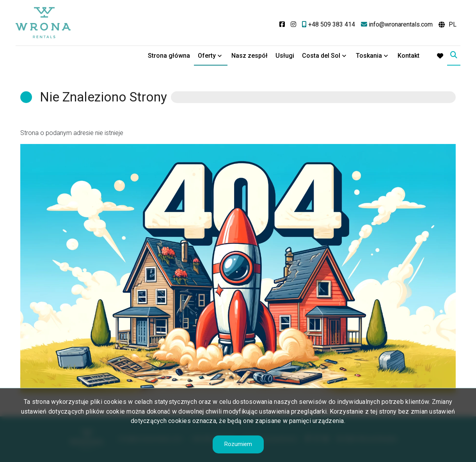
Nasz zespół (250, 56)
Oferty (207, 56)
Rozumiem (238, 444)
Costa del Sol (321, 56)
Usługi (285, 56)
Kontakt (409, 56)
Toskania (369, 56)
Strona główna (169, 56)
